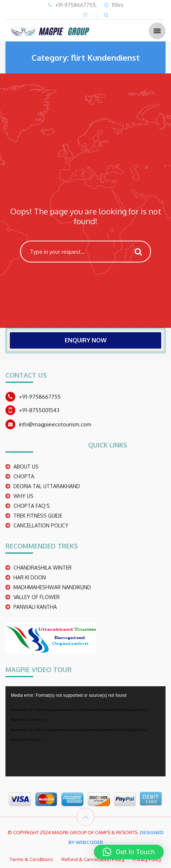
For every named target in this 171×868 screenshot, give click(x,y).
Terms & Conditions (31, 859)
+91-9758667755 (40, 397)
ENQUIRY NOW (86, 340)
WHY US (23, 496)
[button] (129, 852)
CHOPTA (24, 476)
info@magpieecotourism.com (55, 424)
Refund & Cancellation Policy (93, 859)
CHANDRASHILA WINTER (43, 568)
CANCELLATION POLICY (41, 525)
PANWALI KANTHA (35, 607)
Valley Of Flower (37, 597)
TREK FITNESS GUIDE (38, 516)
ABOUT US (26, 467)
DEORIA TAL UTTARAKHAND (47, 486)
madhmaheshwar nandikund (52, 587)
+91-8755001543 (39, 410)
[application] (85, 731)
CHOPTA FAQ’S (32, 506)
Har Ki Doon (30, 577)
